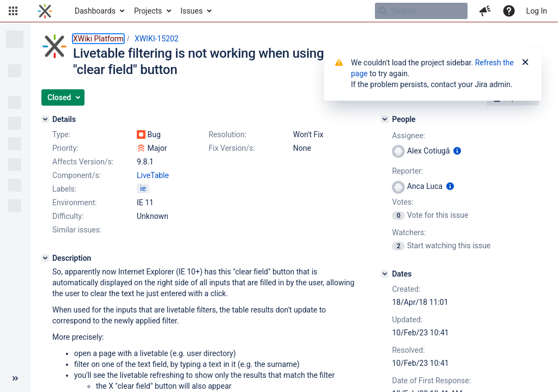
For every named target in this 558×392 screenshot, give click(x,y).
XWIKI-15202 (157, 39)
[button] (13, 11)
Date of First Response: (431, 381)
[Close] (525, 63)
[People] (385, 119)
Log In (537, 11)
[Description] (45, 258)
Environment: (75, 203)
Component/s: (77, 175)
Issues (192, 11)
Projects (148, 11)
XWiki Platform (98, 39)
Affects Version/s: (83, 162)
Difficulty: (68, 216)
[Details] (45, 119)
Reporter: (407, 171)
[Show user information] (457, 151)
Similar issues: (77, 230)
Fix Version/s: (232, 148)
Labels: (64, 189)
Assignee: (408, 136)
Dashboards (95, 11)
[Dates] (385, 274)
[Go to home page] (45, 11)
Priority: (65, 148)
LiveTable (153, 175)
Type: (61, 134)
